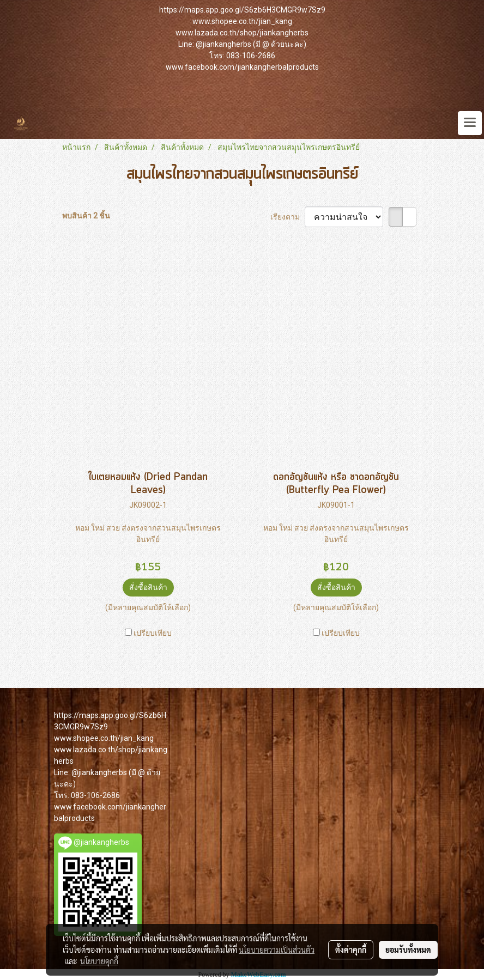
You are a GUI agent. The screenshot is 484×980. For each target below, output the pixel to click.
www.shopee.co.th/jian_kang (242, 21)
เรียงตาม (288, 217)
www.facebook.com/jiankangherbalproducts (242, 67)
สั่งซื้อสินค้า (148, 587)
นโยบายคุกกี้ (99, 961)
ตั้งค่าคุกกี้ (351, 949)
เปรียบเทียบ (153, 633)
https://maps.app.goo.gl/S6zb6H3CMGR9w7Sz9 (242, 10)
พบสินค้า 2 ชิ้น (86, 216)
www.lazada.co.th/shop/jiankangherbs (242, 33)
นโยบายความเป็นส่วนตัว (277, 949)
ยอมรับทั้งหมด (408, 949)
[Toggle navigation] (470, 123)
